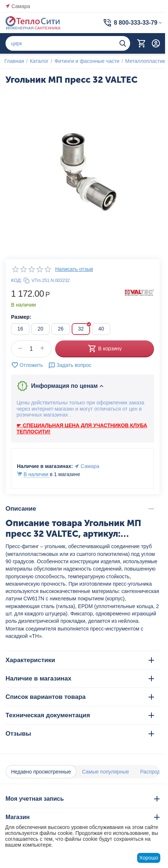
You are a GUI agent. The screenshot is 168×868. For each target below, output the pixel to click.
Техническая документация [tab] (80, 715)
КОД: (17, 280)
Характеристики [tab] (80, 660)
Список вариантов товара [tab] (80, 697)
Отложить (27, 365)
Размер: (21, 317)
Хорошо (149, 858)
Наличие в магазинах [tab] (80, 678)
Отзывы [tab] (80, 734)
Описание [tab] (80, 509)
